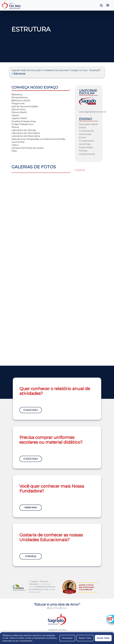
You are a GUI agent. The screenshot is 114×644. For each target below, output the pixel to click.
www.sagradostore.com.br (93, 112)
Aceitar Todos (103, 638)
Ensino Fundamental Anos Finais (86, 141)
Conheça (31, 556)
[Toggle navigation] (108, 5)
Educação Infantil (88, 124)
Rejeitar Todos (85, 638)
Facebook (80, 170)
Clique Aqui (31, 410)
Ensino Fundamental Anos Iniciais (86, 131)
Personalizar (67, 638)
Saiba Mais (31, 508)
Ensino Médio (86, 147)
